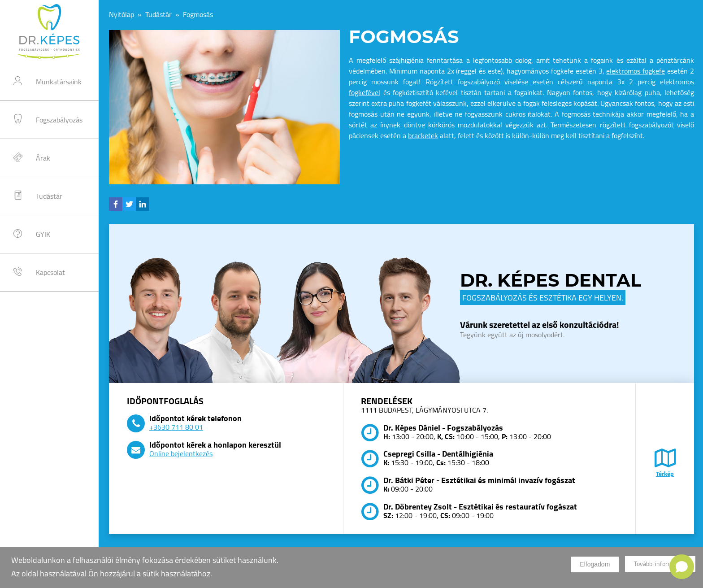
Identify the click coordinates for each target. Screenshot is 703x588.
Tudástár (49, 196)
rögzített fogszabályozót (637, 125)
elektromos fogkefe (636, 71)
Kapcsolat (50, 272)
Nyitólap (122, 14)
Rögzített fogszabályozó (463, 82)
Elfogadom (595, 567)
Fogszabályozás (59, 120)
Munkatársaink (59, 82)
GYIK (43, 234)
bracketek (423, 135)
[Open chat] (682, 567)
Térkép (665, 469)
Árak (43, 158)
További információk (660, 567)
